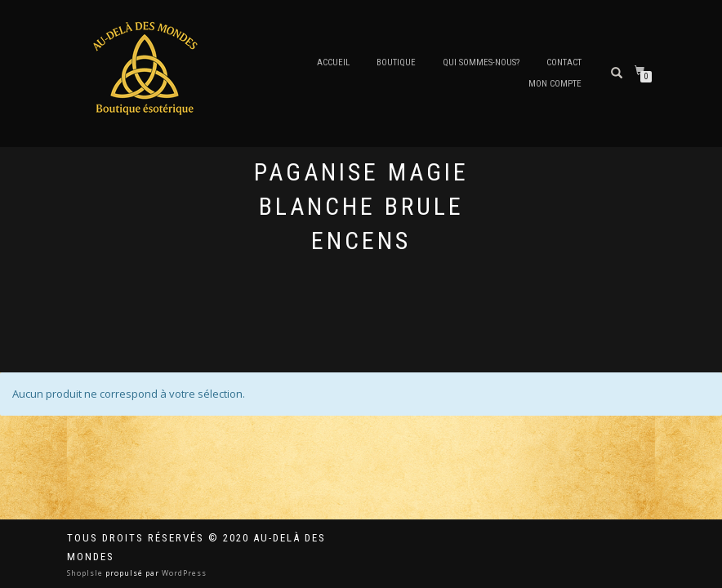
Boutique (396, 62)
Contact (564, 62)
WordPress (183, 573)
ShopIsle (86, 573)
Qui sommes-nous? (481, 62)
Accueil (333, 62)
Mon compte (555, 84)
